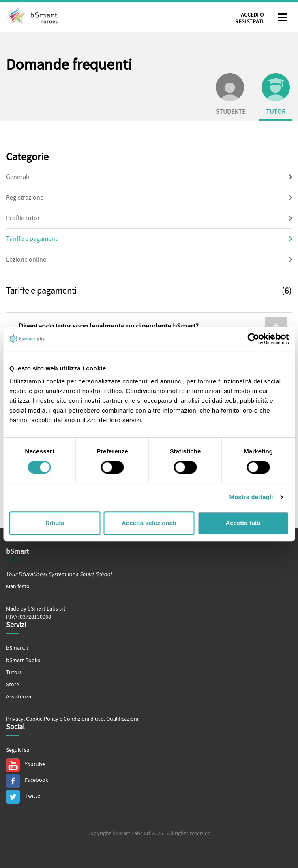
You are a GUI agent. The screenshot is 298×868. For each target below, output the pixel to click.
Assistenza (19, 697)
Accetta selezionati (149, 523)
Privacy (15, 719)
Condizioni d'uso (84, 719)
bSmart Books (23, 660)
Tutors (14, 672)
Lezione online (26, 260)
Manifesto (18, 587)
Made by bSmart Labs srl (36, 609)
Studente (230, 95)
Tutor (276, 95)
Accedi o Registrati (249, 18)
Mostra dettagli (251, 497)
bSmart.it (17, 648)
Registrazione (25, 198)
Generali (18, 177)
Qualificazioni (122, 719)
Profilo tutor (23, 218)
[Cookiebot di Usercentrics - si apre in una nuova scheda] (253, 339)
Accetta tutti (243, 523)
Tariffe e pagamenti (32, 239)
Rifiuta (55, 523)
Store (13, 685)
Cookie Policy (42, 719)
